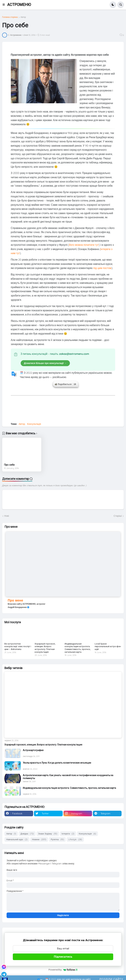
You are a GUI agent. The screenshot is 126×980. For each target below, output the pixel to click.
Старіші (118, 516)
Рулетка (57, 839)
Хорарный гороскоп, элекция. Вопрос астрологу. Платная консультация (45, 648)
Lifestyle (75, 839)
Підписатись (63, 957)
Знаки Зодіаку (48, 834)
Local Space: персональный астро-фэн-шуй (108, 647)
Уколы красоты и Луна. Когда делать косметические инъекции (57, 763)
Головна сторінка (10, 17)
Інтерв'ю (68, 834)
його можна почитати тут (84, 245)
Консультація (34, 424)
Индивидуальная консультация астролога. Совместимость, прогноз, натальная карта (78, 648)
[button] (5, 5)
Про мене (15, 600)
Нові (7, 516)
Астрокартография (33, 750)
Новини (39, 839)
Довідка (27, 834)
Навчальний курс (17, 839)
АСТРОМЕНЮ (19, 5)
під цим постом (102, 268)
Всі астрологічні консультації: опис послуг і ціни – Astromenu (18, 647)
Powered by (63, 970)
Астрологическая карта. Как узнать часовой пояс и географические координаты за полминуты (68, 777)
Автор (23, 17)
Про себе (9, 465)
